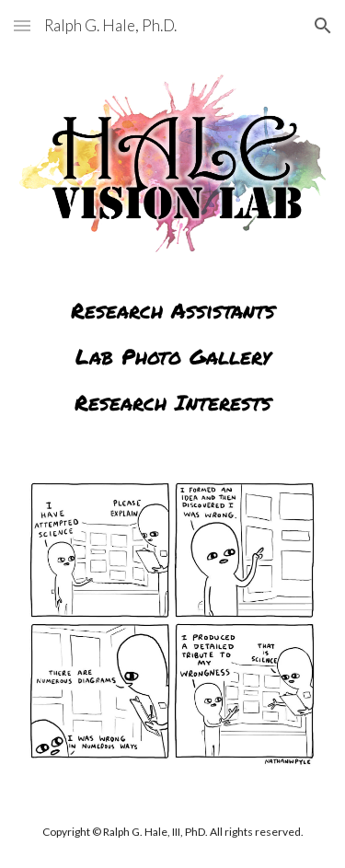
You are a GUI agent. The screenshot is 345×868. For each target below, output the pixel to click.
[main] (173, 343)
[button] (22, 25)
